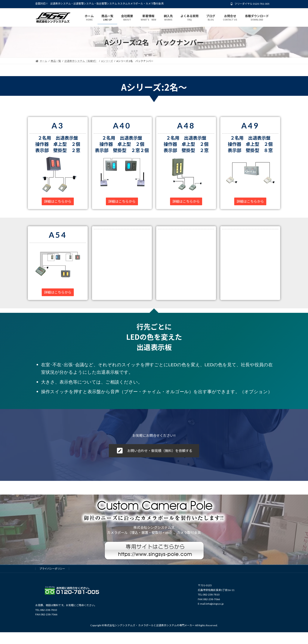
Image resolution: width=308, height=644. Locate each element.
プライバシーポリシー (52, 569)
